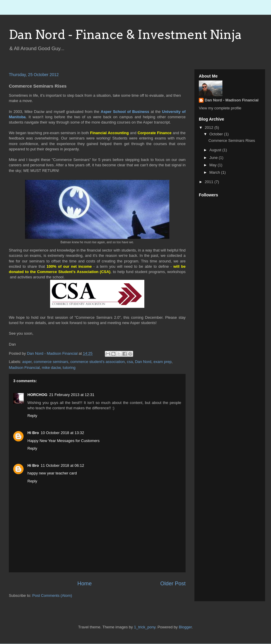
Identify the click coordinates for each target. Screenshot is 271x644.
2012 (210, 128)
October (217, 134)
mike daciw (51, 368)
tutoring (69, 368)
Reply (32, 416)
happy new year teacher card (52, 473)
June (214, 158)
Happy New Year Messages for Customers (63, 441)
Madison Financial (24, 368)
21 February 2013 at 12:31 (72, 395)
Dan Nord (143, 362)
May (214, 165)
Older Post (173, 584)
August (216, 150)
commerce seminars (51, 362)
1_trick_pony (145, 627)
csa (130, 362)
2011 (210, 182)
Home (85, 584)
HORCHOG (37, 395)
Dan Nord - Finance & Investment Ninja (125, 34)
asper (27, 362)
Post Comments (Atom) (52, 595)
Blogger (185, 627)
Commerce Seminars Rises (232, 141)
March (215, 172)
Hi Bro (33, 433)
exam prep (162, 362)
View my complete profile (220, 108)
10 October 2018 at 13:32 (62, 433)
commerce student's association (98, 362)
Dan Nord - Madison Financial (232, 100)
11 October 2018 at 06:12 (62, 465)
